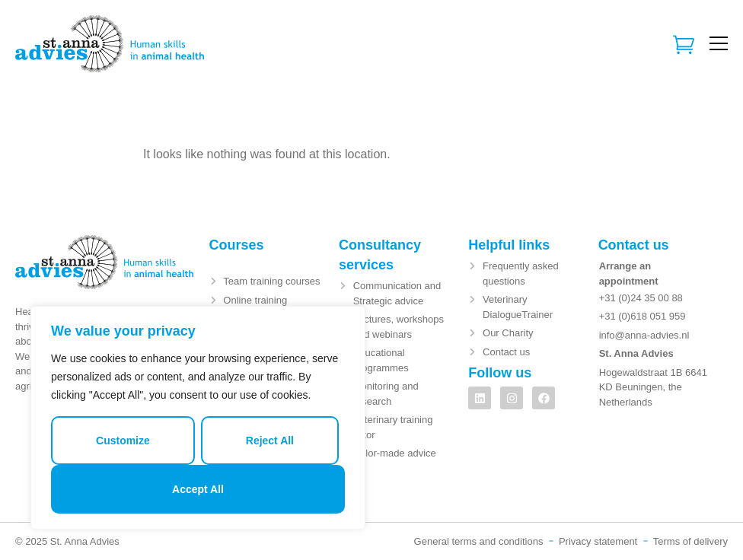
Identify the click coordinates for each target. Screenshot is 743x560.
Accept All (198, 489)
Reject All (270, 441)
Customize (123, 441)
